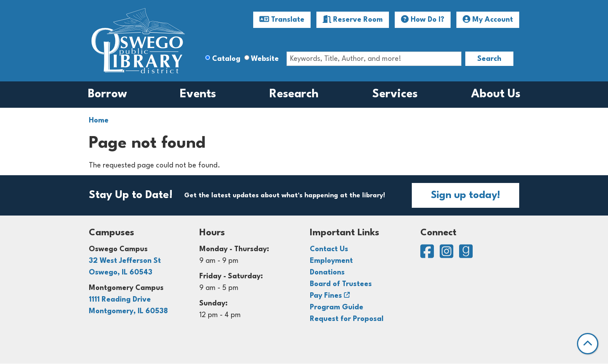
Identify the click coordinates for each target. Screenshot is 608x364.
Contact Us (329, 249)
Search (489, 59)
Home (99, 121)
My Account (488, 19)
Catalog (226, 59)
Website (265, 59)
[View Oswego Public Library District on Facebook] (428, 255)
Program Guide (337, 307)
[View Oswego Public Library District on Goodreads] (466, 255)
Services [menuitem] (395, 94)
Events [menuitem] (198, 94)
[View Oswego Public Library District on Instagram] (447, 255)
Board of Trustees (341, 284)
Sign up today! (465, 195)
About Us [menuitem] (496, 94)
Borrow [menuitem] (107, 94)
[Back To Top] (588, 344)
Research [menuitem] (294, 94)
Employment (331, 261)
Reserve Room (353, 19)
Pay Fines (326, 296)
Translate (282, 19)
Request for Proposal (347, 319)
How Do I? (423, 19)
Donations (327, 273)
